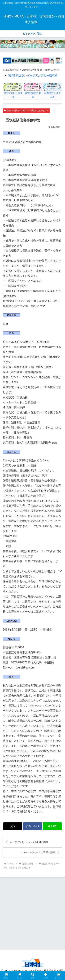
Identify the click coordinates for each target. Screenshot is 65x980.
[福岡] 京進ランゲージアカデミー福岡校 (32, 75)
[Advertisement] (32, 913)
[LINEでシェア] (52, 826)
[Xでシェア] (13, 826)
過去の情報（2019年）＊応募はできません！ (26, 111)
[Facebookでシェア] (32, 826)
